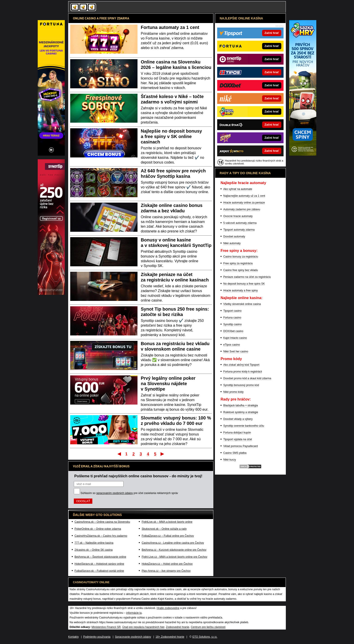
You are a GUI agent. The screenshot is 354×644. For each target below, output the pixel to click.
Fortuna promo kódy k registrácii (243, 372)
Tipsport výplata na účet (238, 439)
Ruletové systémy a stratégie (241, 412)
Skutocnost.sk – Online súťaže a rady (164, 529)
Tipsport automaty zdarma (239, 230)
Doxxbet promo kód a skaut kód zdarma (247, 378)
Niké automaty (232, 243)
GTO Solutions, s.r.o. (205, 637)
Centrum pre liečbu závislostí (208, 627)
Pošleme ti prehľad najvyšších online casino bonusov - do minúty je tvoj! (138, 476)
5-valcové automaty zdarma (240, 223)
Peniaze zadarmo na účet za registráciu (247, 277)
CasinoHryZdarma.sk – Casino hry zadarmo (101, 536)
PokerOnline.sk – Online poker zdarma (98, 529)
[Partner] (303, 155)
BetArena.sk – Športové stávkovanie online (100, 557)
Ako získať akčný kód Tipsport (241, 365)
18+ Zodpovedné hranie (170, 637)
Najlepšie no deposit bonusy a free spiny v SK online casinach (171, 136)
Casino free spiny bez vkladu (241, 270)
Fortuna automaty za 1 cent (170, 27)
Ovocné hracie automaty (238, 216)
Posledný (163, 454)
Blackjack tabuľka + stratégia (241, 405)
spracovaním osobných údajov (114, 493)
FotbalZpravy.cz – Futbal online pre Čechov (168, 536)
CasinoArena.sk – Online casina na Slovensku (102, 522)
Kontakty (73, 637)
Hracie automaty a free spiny (241, 290)
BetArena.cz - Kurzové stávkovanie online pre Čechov (174, 550)
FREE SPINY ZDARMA (114, 18)
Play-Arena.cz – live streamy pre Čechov (166, 571)
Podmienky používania (97, 637)
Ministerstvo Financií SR (106, 627)
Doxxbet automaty (234, 237)
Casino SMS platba (235, 453)
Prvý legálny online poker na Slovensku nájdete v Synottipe (168, 384)
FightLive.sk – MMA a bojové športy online (167, 522)
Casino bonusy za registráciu (241, 257)
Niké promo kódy (233, 392)
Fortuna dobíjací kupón (237, 433)
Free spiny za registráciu (238, 263)
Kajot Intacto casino (235, 338)
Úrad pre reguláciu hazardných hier (143, 627)
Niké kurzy (230, 460)
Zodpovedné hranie (178, 627)
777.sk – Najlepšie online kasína (94, 543)
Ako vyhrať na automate (238, 189)
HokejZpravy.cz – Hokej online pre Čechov (167, 564)
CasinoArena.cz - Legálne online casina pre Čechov (173, 543)
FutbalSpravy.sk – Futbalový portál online (99, 571)
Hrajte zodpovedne (168, 608)
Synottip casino (232, 324)
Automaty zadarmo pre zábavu (242, 209)
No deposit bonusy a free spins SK (244, 284)
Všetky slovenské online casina (242, 304)
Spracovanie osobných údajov (133, 637)
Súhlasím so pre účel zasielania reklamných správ (129, 493)
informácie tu (134, 613)
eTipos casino (232, 345)
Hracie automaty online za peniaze (244, 203)
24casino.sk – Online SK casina (94, 550)
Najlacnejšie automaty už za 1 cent (244, 196)
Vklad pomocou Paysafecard (241, 446)
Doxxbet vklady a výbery (238, 419)
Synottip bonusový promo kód (241, 385)
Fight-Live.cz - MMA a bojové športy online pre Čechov (174, 557)
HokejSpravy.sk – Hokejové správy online (99, 564)
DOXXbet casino (233, 331)
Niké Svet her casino (236, 351)
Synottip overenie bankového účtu (244, 426)
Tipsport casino (232, 311)
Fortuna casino (232, 318)
